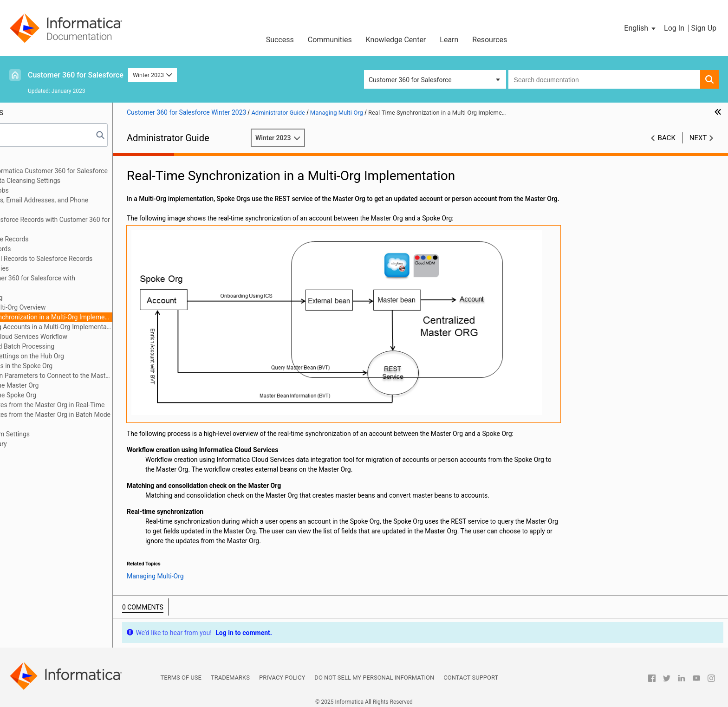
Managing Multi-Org (44, 298)
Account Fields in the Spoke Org (75, 366)
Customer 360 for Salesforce (76, 75)
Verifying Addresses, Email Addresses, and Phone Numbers (87, 205)
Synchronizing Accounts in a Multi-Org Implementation (105, 327)
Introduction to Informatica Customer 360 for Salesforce (96, 171)
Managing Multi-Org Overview (72, 307)
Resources (490, 40)
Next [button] (698, 138)
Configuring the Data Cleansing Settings (73, 181)
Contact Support (471, 673)
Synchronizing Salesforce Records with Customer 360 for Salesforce (97, 224)
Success (280, 40)
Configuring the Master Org (68, 385)
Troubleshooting (39, 424)
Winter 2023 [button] (153, 75)
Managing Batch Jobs (47, 190)
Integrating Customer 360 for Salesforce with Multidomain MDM (80, 283)
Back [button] (667, 138)
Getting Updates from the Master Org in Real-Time (101, 405)
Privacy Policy (282, 673)
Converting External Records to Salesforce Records (89, 259)
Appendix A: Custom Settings (57, 434)
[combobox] (604, 79)
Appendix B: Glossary (46, 444)
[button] (640, 28)
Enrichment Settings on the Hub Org (81, 356)
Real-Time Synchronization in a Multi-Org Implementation (105, 317)
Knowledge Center (396, 40)
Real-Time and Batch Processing (76, 346)
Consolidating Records (48, 249)
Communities (330, 40)
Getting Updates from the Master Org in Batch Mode (104, 415)
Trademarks (230, 673)
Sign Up (704, 28)
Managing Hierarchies (47, 268)
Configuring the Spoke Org (67, 395)
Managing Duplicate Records (57, 239)
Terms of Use (181, 673)
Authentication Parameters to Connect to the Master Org (105, 376)
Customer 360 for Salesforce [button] (410, 80)
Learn (449, 40)
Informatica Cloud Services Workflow (83, 337)
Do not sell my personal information (374, 673)
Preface (26, 161)
